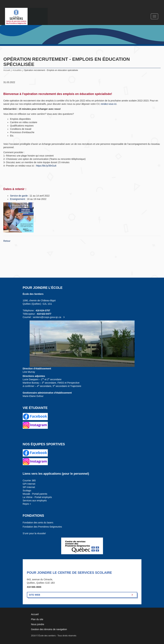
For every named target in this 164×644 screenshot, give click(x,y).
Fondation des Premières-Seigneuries (42, 527)
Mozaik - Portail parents (35, 494)
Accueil (7, 70)
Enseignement (18, 199)
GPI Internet (29, 484)
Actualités (17, 70)
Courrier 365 (29, 480)
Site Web (35, 595)
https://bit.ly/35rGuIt (46, 166)
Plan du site (37, 619)
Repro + (27, 504)
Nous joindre (38, 624)
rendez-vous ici (108, 104)
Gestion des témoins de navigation (49, 629)
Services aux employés (35, 501)
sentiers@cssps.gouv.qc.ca (47, 317)
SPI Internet (29, 487)
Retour (7, 241)
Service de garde (19, 196)
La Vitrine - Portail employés (37, 497)
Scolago (27, 491)
